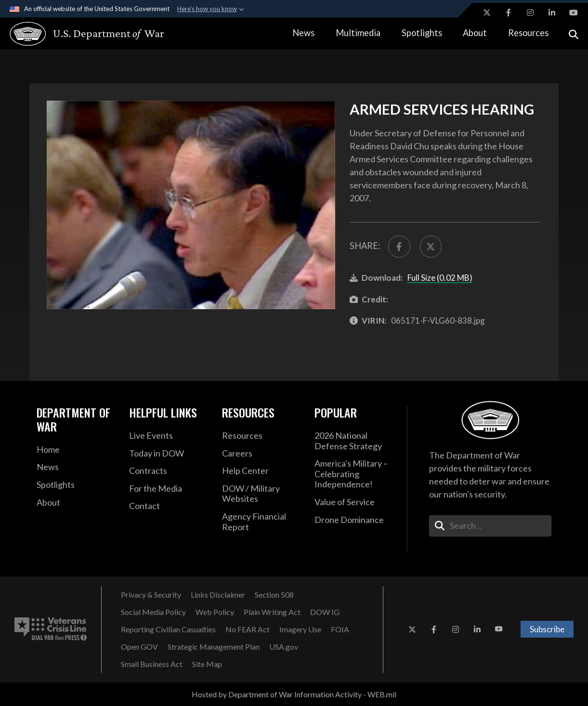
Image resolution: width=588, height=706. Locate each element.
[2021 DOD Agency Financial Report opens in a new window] (261, 522)
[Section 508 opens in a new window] (274, 595)
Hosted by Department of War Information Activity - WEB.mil (294, 694)
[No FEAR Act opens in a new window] (248, 629)
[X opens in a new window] (487, 13)
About (475, 33)
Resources (528, 33)
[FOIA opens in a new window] (340, 629)
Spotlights (422, 33)
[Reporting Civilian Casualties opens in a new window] (168, 629)
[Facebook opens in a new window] (509, 13)
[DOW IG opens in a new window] (325, 612)
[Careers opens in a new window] (261, 454)
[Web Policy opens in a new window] (215, 612)
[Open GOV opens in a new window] (139, 647)
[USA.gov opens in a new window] (284, 647)
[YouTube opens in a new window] (574, 13)
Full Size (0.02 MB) (440, 278)
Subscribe (547, 629)
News (303, 33)
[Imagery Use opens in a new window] (300, 629)
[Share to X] (431, 247)
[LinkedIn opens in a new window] (552, 13)
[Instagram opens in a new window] (530, 13)
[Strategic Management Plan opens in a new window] (214, 647)
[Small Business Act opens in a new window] (152, 664)
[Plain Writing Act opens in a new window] (272, 612)
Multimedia (358, 33)
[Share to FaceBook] (399, 247)
